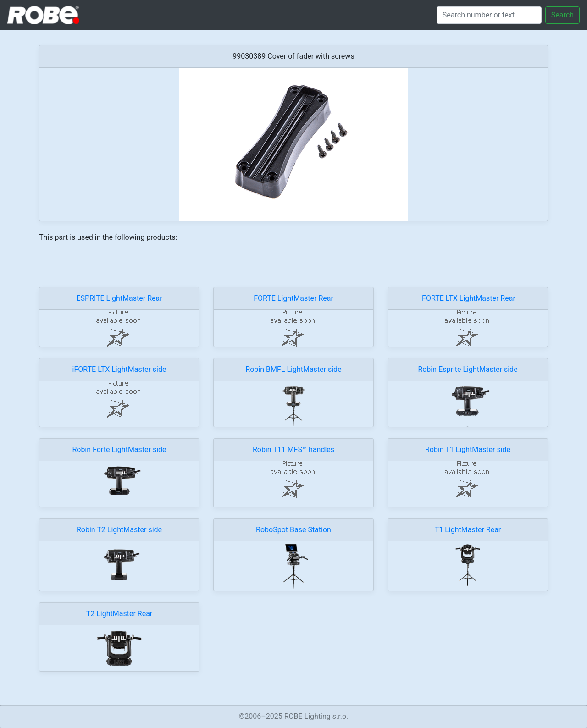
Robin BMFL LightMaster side (293, 369)
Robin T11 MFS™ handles (293, 449)
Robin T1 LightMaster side (468, 449)
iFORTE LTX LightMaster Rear (468, 298)
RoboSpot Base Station (293, 530)
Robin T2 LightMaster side (119, 530)
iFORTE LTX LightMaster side (119, 369)
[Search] (489, 15)
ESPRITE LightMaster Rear (119, 298)
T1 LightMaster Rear (468, 530)
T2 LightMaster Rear (119, 614)
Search (562, 15)
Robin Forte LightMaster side (119, 449)
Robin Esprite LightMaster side (468, 369)
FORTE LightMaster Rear (293, 298)
